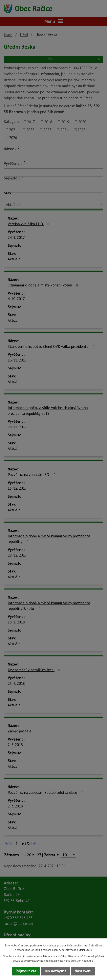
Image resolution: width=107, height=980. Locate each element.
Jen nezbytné (55, 971)
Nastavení (83, 971)
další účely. (86, 950)
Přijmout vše (26, 971)
